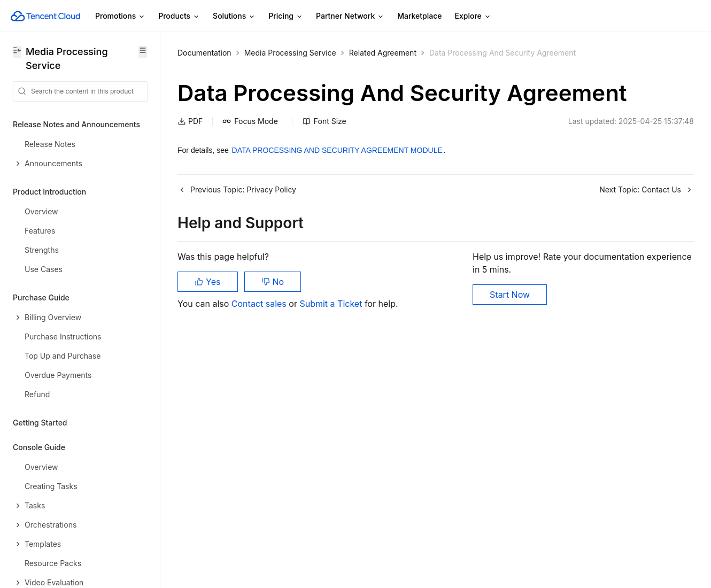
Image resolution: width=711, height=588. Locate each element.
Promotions (120, 16)
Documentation (204, 53)
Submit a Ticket (332, 304)
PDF (190, 121)
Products (179, 16)
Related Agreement (383, 53)
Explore (473, 16)
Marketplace (419, 16)
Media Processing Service (290, 53)
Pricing (286, 16)
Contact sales (260, 304)
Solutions (234, 16)
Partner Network (350, 16)
